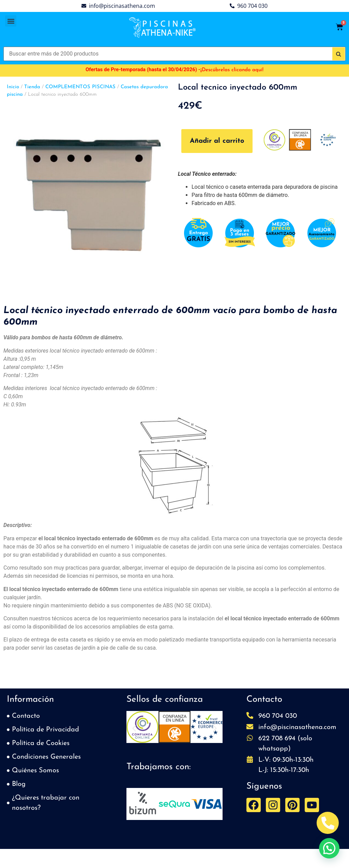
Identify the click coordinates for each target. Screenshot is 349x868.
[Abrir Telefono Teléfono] (328, 823)
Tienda (32, 87)
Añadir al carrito (217, 141)
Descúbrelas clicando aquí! (233, 70)
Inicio (13, 87)
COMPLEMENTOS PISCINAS (80, 87)
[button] (11, 21)
